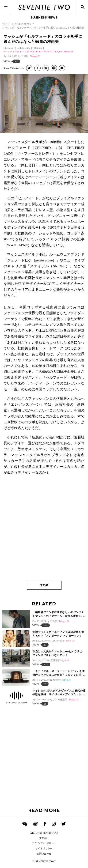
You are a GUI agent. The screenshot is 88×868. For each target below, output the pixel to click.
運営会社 (44, 838)
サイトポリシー (44, 848)
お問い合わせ (44, 854)
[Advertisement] (44, 530)
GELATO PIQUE (54, 51)
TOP (44, 585)
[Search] (82, 7)
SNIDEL (69, 51)
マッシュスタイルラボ (17, 51)
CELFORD (37, 51)
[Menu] (6, 7)
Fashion (9, 48)
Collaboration (24, 48)
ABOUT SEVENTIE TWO (44, 833)
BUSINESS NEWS (44, 17)
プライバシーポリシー (44, 843)
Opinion (38, 48)
